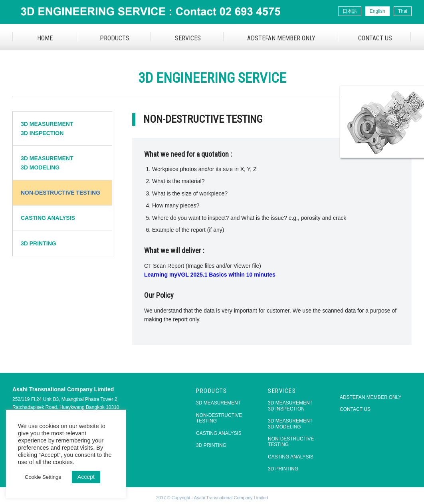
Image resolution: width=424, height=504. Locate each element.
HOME (45, 38)
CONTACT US (375, 38)
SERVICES (188, 38)
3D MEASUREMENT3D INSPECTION (47, 128)
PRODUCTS (115, 38)
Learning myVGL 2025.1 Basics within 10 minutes (210, 275)
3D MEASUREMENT (218, 403)
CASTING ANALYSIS (48, 218)
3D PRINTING (39, 243)
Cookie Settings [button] (43, 477)
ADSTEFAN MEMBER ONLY (281, 38)
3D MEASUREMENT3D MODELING (47, 163)
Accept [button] (86, 477)
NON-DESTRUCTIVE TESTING (60, 193)
